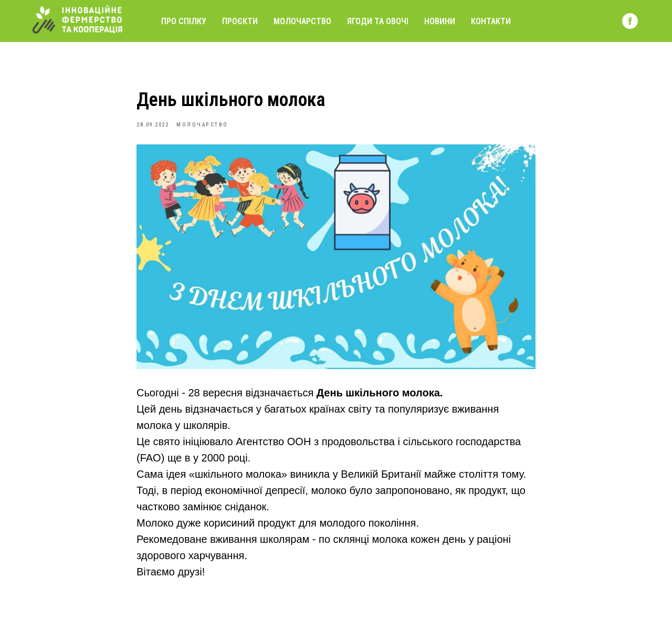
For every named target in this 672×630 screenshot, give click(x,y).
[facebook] (630, 21)
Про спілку (184, 21)
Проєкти (240, 21)
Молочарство (302, 21)
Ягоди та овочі (378, 21)
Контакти (491, 21)
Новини (440, 21)
